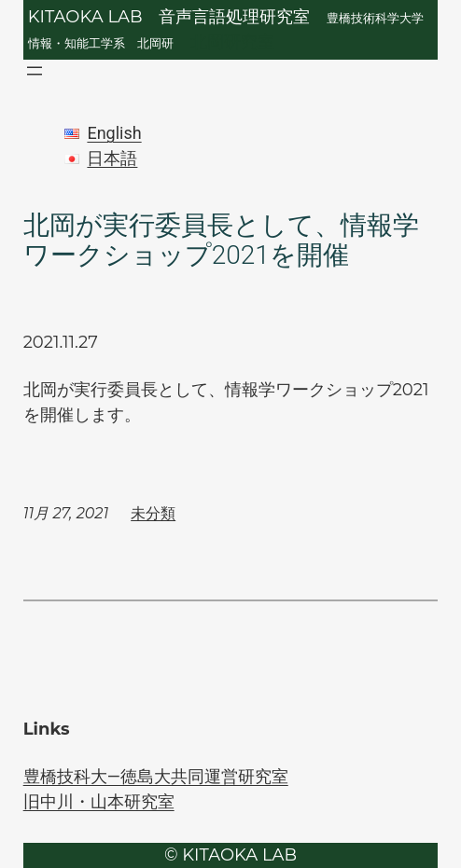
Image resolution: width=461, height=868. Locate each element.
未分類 (153, 513)
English (114, 133)
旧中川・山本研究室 (99, 801)
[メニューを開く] (35, 71)
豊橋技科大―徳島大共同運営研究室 (156, 776)
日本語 (112, 158)
